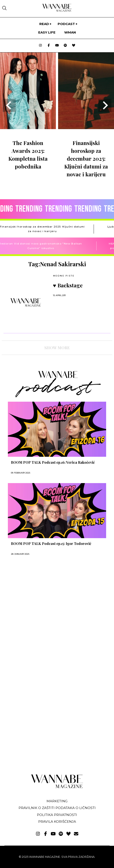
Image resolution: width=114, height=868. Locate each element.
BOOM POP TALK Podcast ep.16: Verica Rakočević (53, 462)
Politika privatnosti (57, 815)
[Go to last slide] (9, 105)
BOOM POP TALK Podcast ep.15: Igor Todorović (51, 544)
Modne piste (64, 276)
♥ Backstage (68, 285)
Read (44, 24)
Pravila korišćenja (57, 822)
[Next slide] (105, 105)
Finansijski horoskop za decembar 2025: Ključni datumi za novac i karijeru (86, 158)
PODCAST (66, 24)
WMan (70, 32)
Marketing (57, 801)
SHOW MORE (57, 348)
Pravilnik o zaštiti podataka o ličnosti (57, 808)
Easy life (47, 32)
